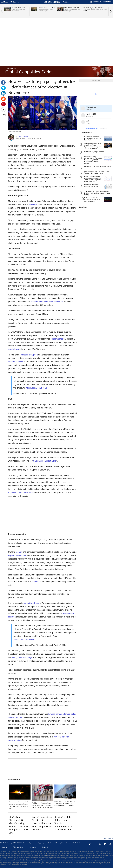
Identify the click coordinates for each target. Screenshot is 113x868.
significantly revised (17, 555)
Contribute (32, 847)
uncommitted (57, 339)
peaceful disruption (29, 355)
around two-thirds (31, 603)
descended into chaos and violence (47, 302)
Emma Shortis (23, 137)
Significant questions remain (21, 493)
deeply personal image (22, 657)
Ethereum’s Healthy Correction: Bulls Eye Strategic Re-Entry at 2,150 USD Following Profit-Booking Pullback (94, 160)
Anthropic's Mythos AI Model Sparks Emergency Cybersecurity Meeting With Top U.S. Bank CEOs (93, 146)
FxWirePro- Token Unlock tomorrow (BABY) (97, 166)
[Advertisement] (56, 48)
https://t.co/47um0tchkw (24, 640)
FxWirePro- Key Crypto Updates (94, 152)
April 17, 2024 (60, 645)
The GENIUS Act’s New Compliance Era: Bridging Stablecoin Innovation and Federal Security (97, 193)
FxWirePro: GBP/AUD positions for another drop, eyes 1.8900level (92, 200)
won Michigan (14, 349)
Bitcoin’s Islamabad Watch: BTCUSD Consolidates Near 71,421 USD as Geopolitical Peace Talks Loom (93, 179)
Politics (66, 2)
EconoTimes (83, 207)
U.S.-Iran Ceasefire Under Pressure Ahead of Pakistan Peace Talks (93, 138)
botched (33, 205)
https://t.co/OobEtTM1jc (36, 388)
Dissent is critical (16, 362)
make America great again (45, 461)
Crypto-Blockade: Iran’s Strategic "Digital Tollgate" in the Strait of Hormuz (97, 172)
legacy (19, 552)
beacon (35, 582)
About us (4, 847)
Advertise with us (18, 847)
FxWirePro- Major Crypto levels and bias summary (92, 185)
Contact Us (45, 847)
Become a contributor (102, 2)
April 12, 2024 (52, 393)
